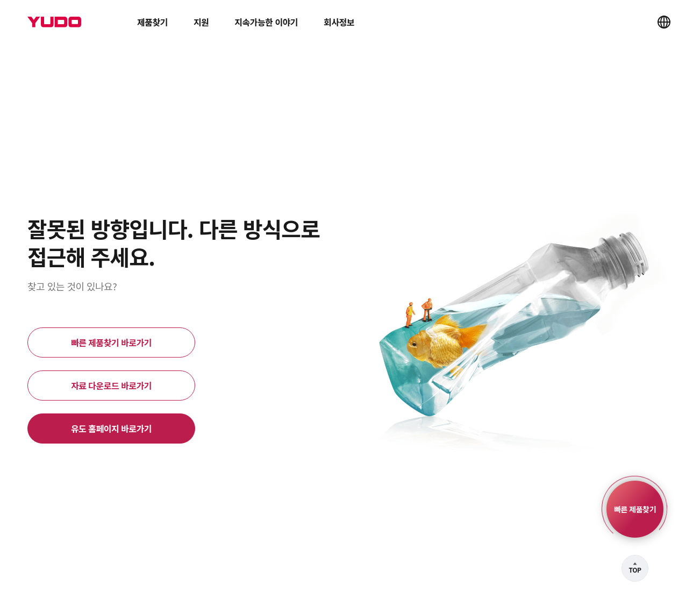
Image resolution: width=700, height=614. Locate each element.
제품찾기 (152, 22)
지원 (201, 22)
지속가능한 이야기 (266, 22)
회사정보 (339, 22)
